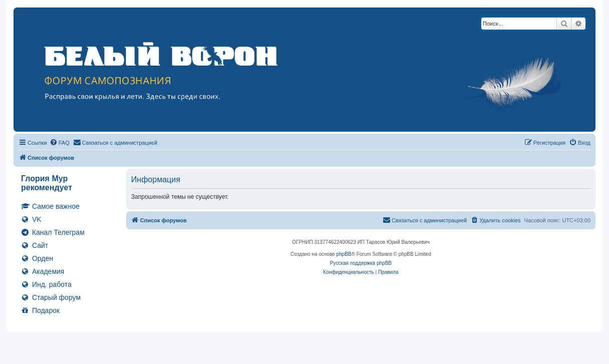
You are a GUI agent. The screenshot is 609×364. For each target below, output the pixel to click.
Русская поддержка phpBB (361, 263)
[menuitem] (60, 143)
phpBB (344, 254)
